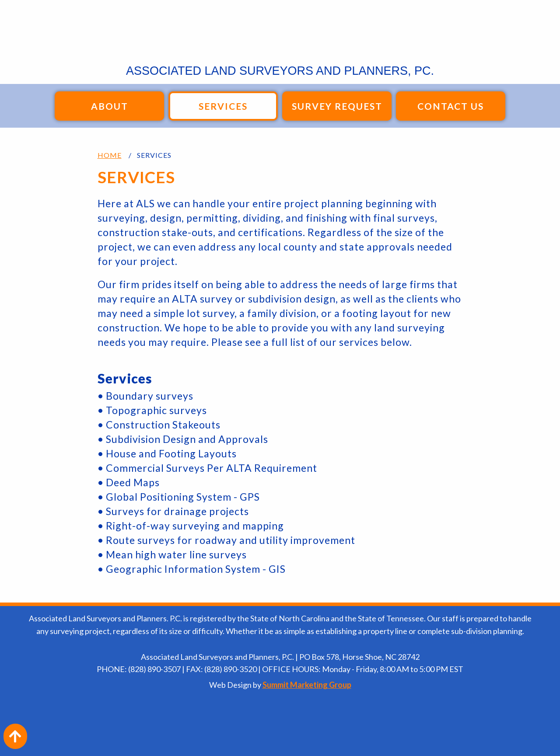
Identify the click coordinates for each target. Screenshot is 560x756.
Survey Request (337, 106)
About (110, 106)
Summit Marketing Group (307, 685)
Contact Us (451, 106)
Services (223, 106)
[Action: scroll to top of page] (15, 736)
